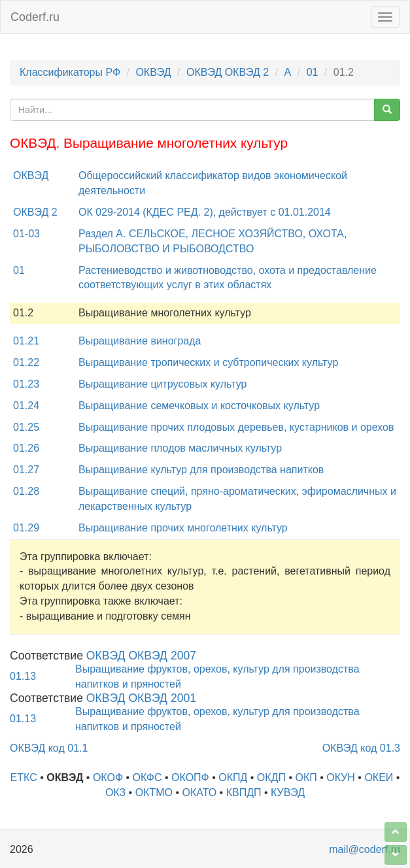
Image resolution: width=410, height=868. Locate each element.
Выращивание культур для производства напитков (201, 470)
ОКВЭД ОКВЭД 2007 (141, 656)
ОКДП (271, 777)
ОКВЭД (153, 72)
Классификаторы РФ (70, 72)
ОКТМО (154, 793)
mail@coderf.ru (365, 849)
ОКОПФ (190, 777)
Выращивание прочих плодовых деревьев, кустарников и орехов (236, 427)
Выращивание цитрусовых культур (162, 384)
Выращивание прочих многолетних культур (183, 528)
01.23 (26, 384)
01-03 (26, 234)
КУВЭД (288, 793)
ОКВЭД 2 (35, 212)
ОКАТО (199, 793)
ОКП (306, 777)
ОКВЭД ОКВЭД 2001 (141, 698)
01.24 (26, 406)
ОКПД (233, 777)
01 (313, 72)
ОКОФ (108, 777)
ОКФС (147, 777)
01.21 (26, 341)
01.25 (26, 427)
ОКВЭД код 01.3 (361, 748)
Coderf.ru (35, 17)
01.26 (26, 448)
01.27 (26, 470)
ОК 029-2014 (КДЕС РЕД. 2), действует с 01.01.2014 (205, 212)
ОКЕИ (379, 777)
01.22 (26, 362)
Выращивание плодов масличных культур (180, 448)
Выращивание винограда (140, 341)
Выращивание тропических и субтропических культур (208, 362)
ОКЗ (115, 793)
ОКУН (341, 777)
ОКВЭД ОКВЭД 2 (228, 72)
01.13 (23, 676)
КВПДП (244, 793)
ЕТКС (24, 777)
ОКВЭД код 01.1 (49, 748)
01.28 (26, 491)
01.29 (26, 528)
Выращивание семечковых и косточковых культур (199, 406)
